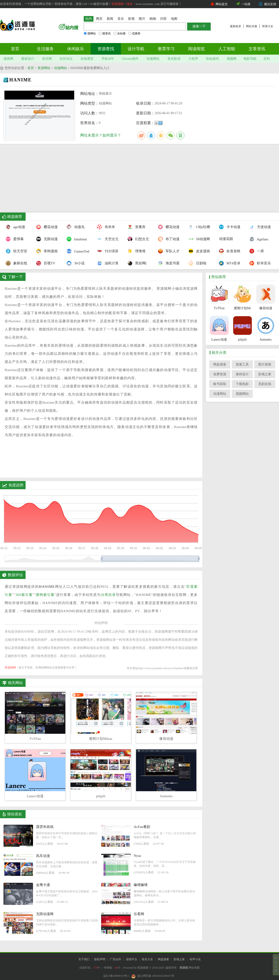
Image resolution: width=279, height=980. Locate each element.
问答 (163, 19)
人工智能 (227, 49)
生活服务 (45, 49)
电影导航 (250, 59)
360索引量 (24, 595)
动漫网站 (153, 59)
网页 (99, 19)
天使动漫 (260, 227)
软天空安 (16, 251)
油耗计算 (107, 263)
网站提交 (222, 4)
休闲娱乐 (76, 49)
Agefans (259, 239)
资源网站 (44, 68)
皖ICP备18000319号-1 (117, 976)
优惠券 (134, 33)
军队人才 (168, 251)
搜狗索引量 (45, 595)
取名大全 (147, 959)
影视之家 (265, 374)
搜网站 (90, 33)
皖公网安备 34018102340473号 (153, 976)
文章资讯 (257, 49)
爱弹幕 (15, 239)
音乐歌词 (174, 59)
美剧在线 (265, 384)
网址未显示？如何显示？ (101, 135)
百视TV (46, 263)
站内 (89, 19)
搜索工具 (242, 364)
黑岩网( (137, 263)
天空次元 (107, 239)
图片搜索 (265, 364)
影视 (131, 19)
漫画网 (8, 59)
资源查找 (106, 49)
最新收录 (236, 26)
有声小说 (195, 959)
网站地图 (194, 968)
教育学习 (166, 49)
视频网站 (242, 394)
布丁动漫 (168, 239)
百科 (267, 59)
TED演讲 (107, 251)
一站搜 (246, 4)
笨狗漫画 (46, 251)
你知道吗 (212, 59)
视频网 (232, 59)
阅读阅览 (196, 49)
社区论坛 (66, 59)
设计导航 (136, 49)
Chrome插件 (130, 59)
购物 (153, 19)
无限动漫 (46, 239)
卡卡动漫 (229, 227)
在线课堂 (87, 59)
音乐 (121, 19)
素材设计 (28, 59)
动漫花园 (226, 239)
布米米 (106, 227)
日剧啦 (198, 263)
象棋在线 (16, 263)
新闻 (110, 19)
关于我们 (84, 959)
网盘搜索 (220, 364)
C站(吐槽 (199, 227)
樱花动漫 (46, 227)
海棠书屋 (168, 263)
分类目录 (108, 595)
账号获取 (220, 384)
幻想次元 (138, 239)
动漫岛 (76, 227)
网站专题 (252, 26)
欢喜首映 (229, 251)
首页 (15, 49)
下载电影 (242, 384)
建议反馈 (270, 4)
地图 (174, 19)
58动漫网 (199, 239)
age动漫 (15, 227)
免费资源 (220, 374)
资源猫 (184, 968)
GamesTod (77, 251)
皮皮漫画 (199, 251)
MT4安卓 (229, 263)
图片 (142, 19)
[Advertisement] (136, 180)
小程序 (193, 59)
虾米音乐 (260, 263)
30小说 (76, 263)
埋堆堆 (137, 251)
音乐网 (47, 59)
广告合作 (116, 959)
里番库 (137, 227)
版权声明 (100, 959)
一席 (257, 251)
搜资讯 (105, 33)
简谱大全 (268, 26)
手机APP (108, 59)
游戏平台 (132, 959)
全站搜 (120, 33)
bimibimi (77, 239)
